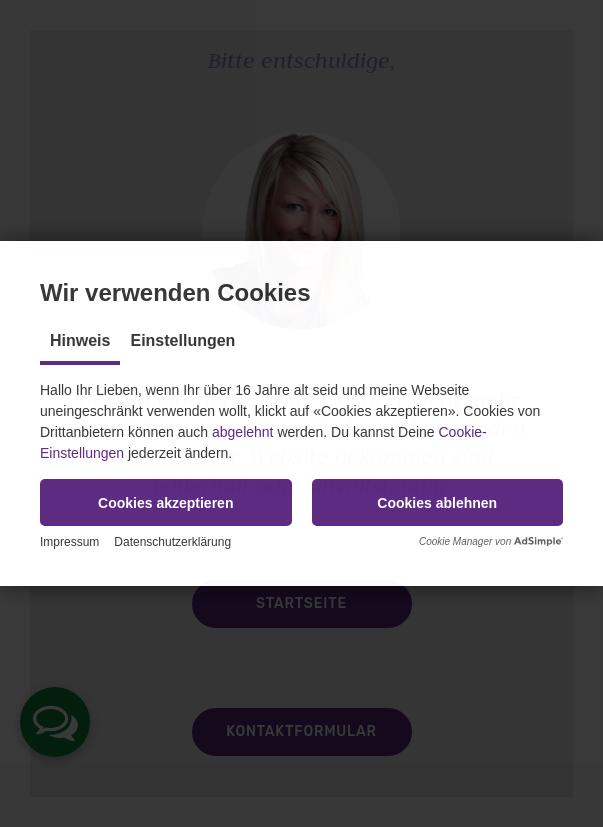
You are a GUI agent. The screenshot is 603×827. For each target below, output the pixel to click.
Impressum (69, 542)
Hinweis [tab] (80, 340)
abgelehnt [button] (243, 432)
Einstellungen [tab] (182, 340)
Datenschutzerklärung (172, 542)
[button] (166, 502)
